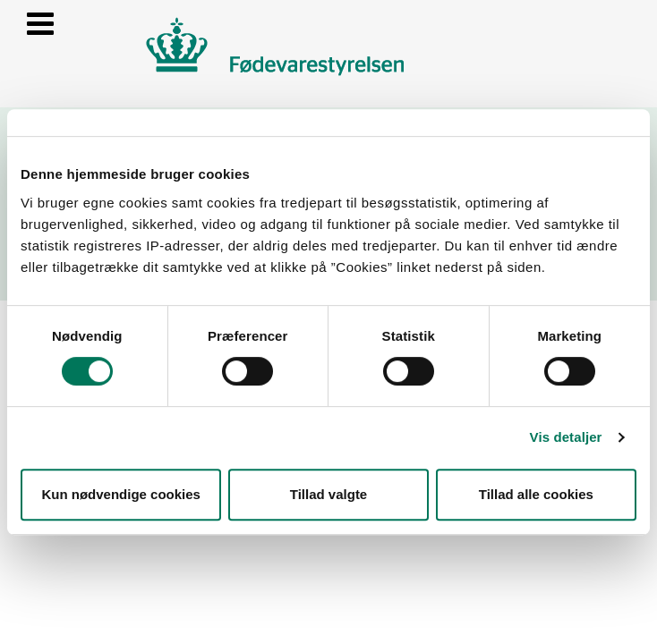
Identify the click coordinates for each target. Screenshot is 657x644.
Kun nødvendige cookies (121, 494)
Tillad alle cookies (536, 494)
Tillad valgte (328, 494)
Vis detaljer (566, 437)
